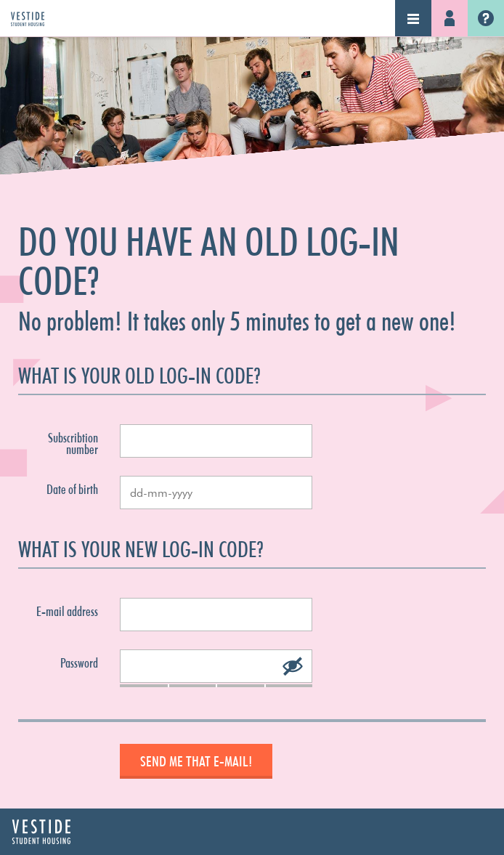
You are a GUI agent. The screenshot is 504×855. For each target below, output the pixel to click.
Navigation (413, 18)
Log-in (450, 18)
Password (79, 663)
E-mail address (67, 612)
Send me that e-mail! (196, 761)
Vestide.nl (486, 18)
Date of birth (72, 490)
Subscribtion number (73, 444)
